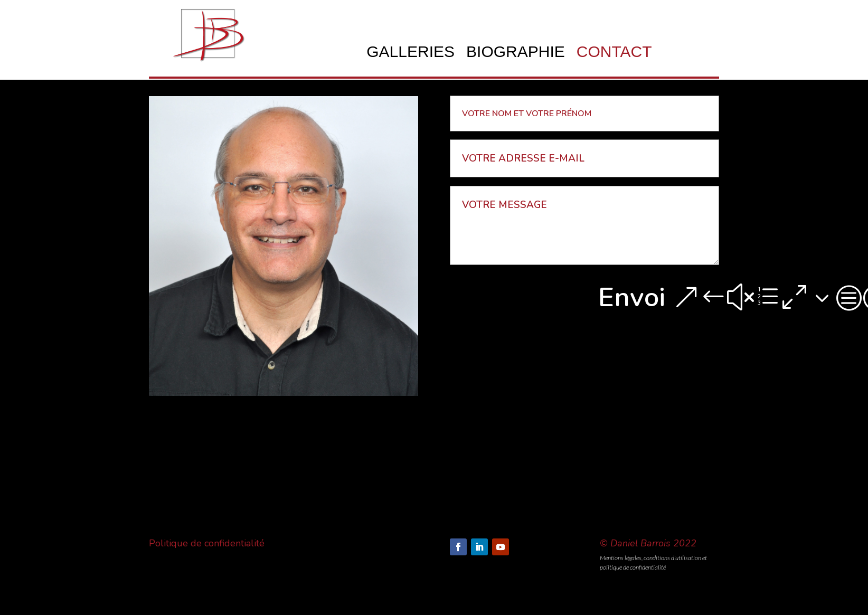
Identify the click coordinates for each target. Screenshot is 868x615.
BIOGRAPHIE (516, 54)
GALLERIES (411, 54)
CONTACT (614, 54)
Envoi (632, 297)
